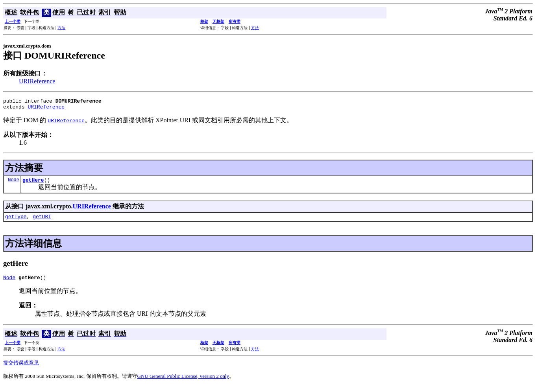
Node (14, 183)
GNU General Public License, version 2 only (183, 382)
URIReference (37, 81)
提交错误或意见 (21, 369)
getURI (42, 221)
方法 (61, 28)
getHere (33, 183)
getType (16, 221)
